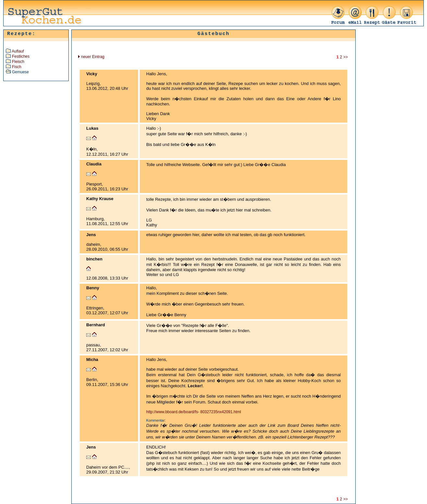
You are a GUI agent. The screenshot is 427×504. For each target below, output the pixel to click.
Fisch (17, 67)
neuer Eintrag (91, 57)
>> (346, 57)
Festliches (21, 56)
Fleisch (18, 62)
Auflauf (18, 51)
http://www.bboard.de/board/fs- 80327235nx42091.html (194, 412)
